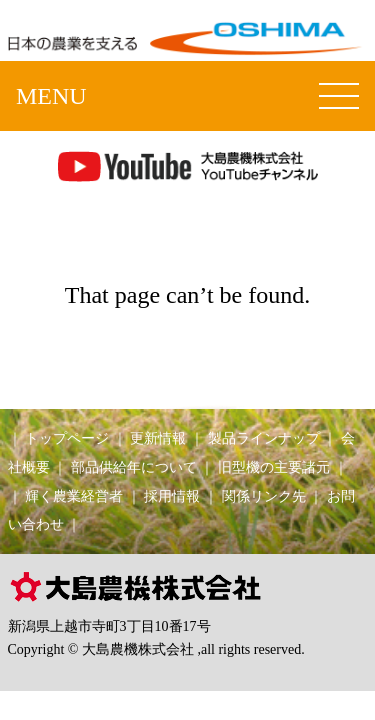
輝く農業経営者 (74, 496)
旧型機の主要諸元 (274, 467)
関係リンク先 (264, 496)
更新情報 (158, 438)
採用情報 (172, 496)
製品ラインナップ (264, 438)
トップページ (67, 438)
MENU (51, 96)
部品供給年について (134, 467)
